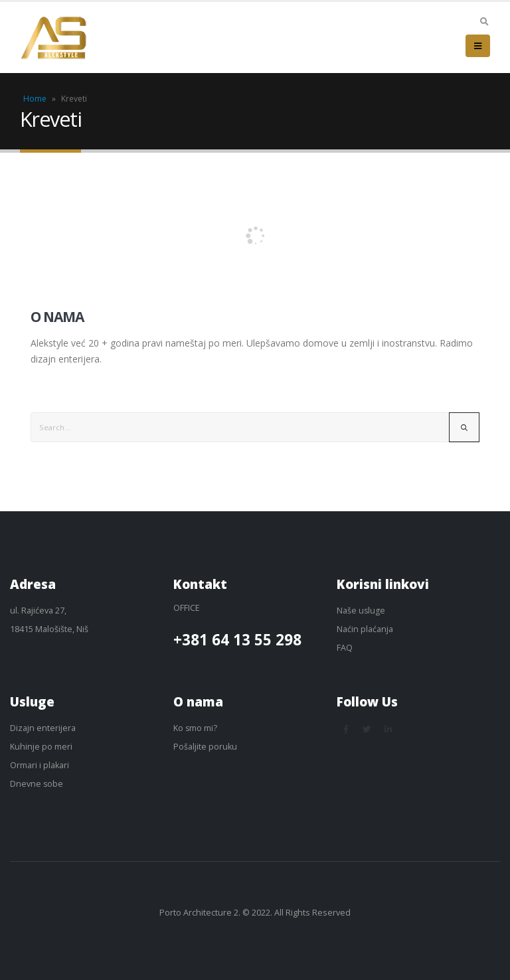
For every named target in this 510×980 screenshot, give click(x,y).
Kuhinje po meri (41, 747)
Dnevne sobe (37, 784)
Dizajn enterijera (43, 728)
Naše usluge (361, 611)
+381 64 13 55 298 (237, 640)
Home (35, 99)
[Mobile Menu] (478, 46)
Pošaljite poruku (205, 747)
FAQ (345, 648)
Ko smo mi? (196, 728)
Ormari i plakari (40, 765)
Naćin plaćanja (365, 629)
